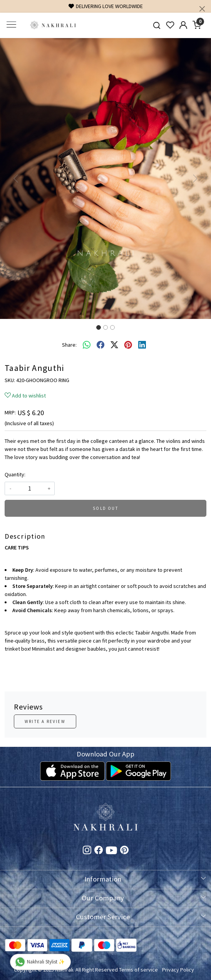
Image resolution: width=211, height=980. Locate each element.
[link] (157, 25)
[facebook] (100, 345)
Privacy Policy (178, 970)
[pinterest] (128, 345)
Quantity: (15, 474)
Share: (69, 345)
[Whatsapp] (87, 345)
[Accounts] (183, 25)
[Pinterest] (124, 851)
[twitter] (114, 345)
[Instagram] (87, 851)
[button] (16, 179)
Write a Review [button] (45, 721)
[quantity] (30, 488)
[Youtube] (111, 852)
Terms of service (138, 970)
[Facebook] (99, 851)
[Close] (202, 9)
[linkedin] (142, 345)
